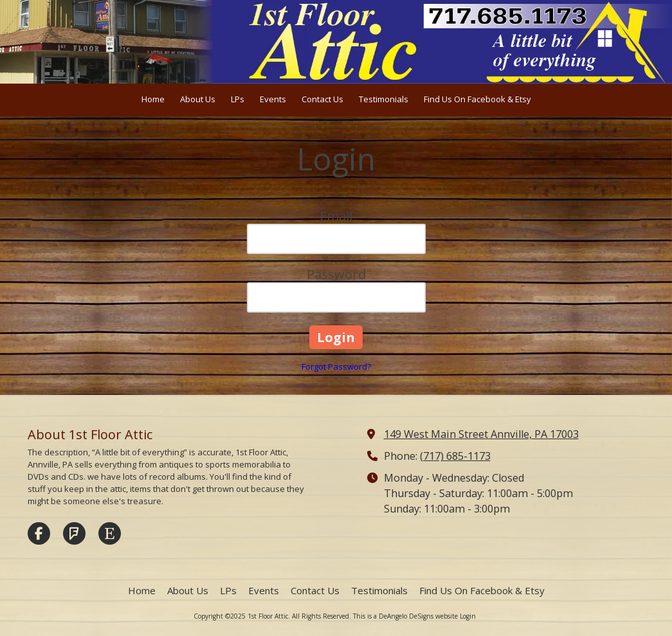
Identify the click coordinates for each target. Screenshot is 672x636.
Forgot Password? (336, 367)
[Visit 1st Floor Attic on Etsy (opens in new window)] (110, 533)
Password (336, 274)
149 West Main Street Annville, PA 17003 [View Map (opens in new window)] (481, 434)
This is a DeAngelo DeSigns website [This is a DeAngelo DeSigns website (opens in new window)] (405, 616)
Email (336, 216)
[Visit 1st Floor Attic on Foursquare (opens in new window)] (74, 533)
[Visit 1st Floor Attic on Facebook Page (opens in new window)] (39, 533)
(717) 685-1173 (455, 456)
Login (468, 616)
